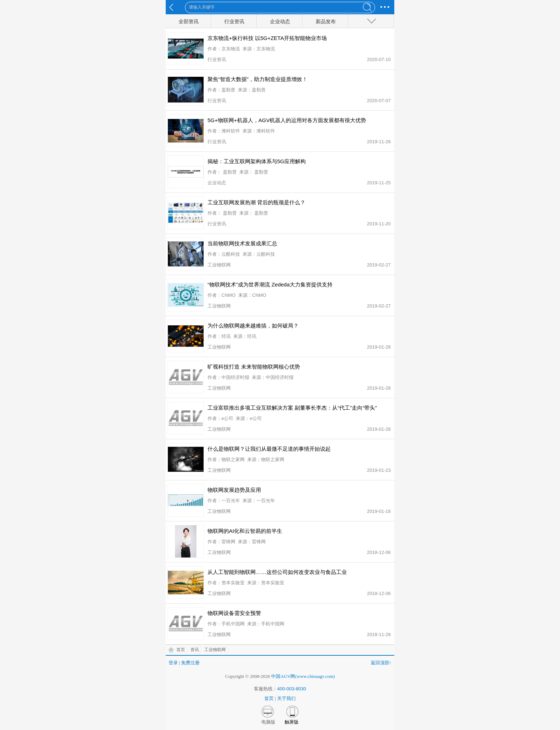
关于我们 (286, 698)
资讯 (195, 650)
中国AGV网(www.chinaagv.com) (303, 676)
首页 (181, 650)
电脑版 (268, 722)
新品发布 (326, 21)
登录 (173, 663)
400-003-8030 (292, 689)
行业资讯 (234, 21)
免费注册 (190, 663)
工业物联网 (215, 650)
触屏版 (292, 722)
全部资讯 (189, 21)
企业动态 (280, 21)
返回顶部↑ (381, 663)
